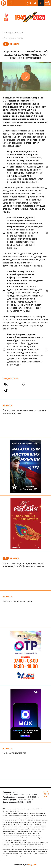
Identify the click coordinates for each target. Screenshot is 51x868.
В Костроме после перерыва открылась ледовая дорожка (24, 412)
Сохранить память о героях (18, 601)
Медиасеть (33, 865)
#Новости (15, 44)
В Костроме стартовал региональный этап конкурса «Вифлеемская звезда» (23, 565)
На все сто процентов (14, 753)
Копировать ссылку (13, 38)
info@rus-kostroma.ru (25, 800)
